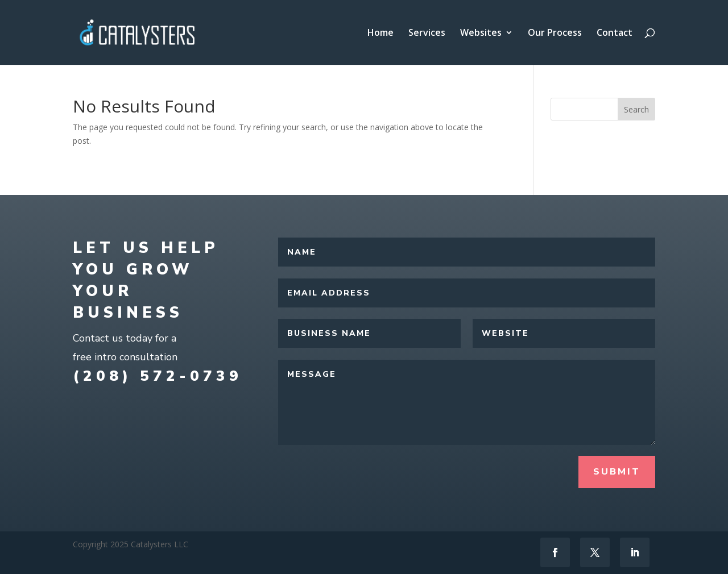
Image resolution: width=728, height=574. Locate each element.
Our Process (555, 34)
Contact (615, 34)
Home (380, 34)
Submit (617, 472)
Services (427, 34)
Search (636, 109)
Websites (481, 34)
